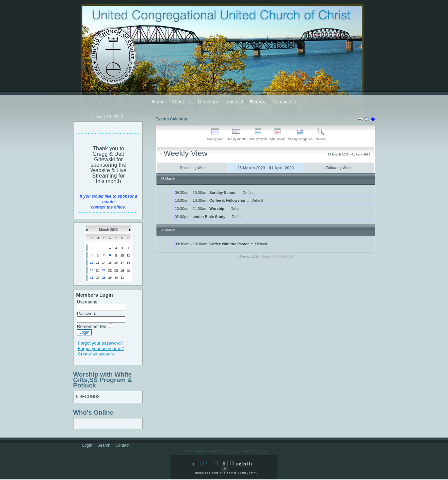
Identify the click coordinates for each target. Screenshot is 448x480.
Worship (217, 209)
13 (98, 263)
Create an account (96, 354)
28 (104, 278)
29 (110, 278)
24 (122, 270)
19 (92, 270)
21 (104, 270)
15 (110, 263)
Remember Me (92, 326)
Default (249, 193)
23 (116, 270)
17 (122, 263)
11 (128, 255)
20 (98, 270)
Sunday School (223, 193)
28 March (168, 230)
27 (98, 278)
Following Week (339, 168)
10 (122, 255)
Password (87, 313)
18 (128, 263)
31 (122, 278)
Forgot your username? (101, 349)
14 (104, 263)
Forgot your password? (101, 343)
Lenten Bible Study (208, 217)
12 (92, 263)
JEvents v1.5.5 (249, 256)
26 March (168, 179)
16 (116, 263)
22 (110, 270)
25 (128, 270)
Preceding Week (193, 168)
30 (116, 278)
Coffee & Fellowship (227, 200)
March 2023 (108, 230)
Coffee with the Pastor (229, 244)
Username (87, 302)
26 (92, 278)
